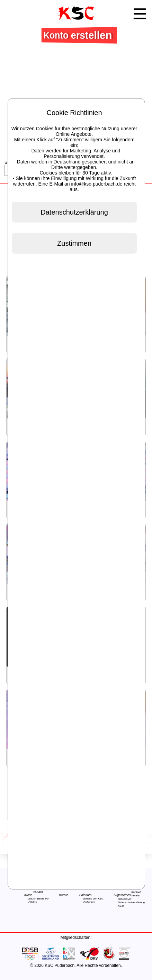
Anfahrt (136, 896)
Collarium (89, 902)
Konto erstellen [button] (79, 35)
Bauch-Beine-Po (38, 899)
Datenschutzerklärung (131, 902)
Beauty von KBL (93, 899)
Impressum (125, 899)
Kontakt (136, 892)
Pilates (33, 902)
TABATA (38, 892)
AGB (121, 906)
